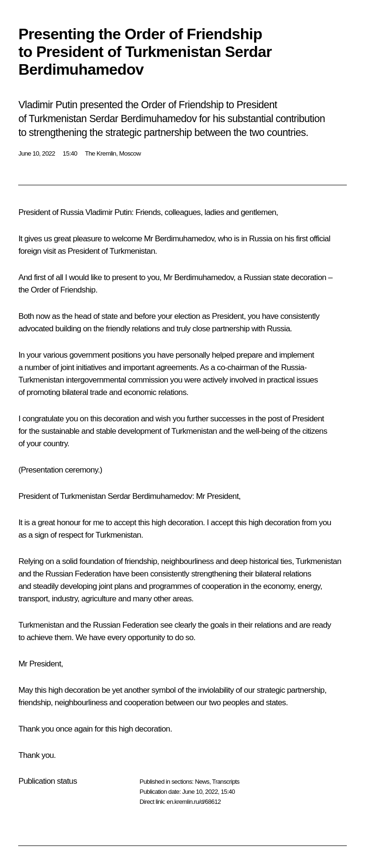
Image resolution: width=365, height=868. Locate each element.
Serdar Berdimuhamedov (150, 496)
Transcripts (226, 782)
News (202, 782)
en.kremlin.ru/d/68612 (194, 802)
